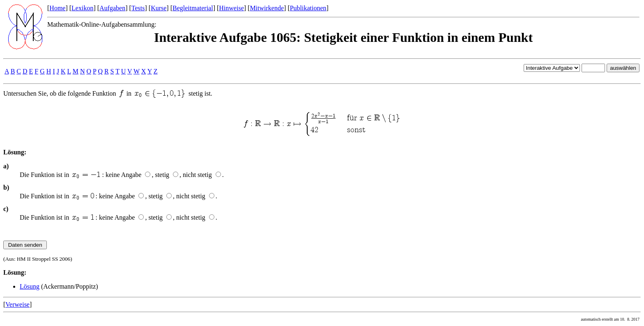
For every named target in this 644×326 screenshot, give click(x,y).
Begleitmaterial (193, 8)
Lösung (30, 286)
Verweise (17, 304)
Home (57, 8)
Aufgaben (112, 8)
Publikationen (308, 8)
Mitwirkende (267, 8)
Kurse (159, 8)
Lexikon (82, 8)
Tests (138, 8)
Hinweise (231, 8)
